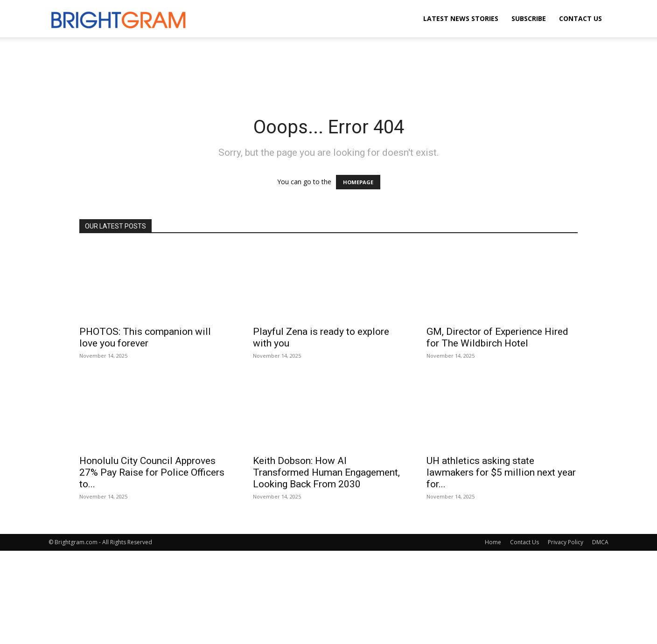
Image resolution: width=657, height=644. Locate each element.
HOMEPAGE (358, 182)
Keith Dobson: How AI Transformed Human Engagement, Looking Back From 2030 (326, 472)
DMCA (600, 542)
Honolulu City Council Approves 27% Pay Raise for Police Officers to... (152, 472)
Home (493, 542)
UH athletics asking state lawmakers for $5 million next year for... (501, 472)
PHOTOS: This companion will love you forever (145, 337)
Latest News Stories (461, 18)
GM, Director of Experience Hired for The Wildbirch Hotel (497, 337)
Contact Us (580, 18)
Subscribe (529, 18)
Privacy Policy (566, 542)
